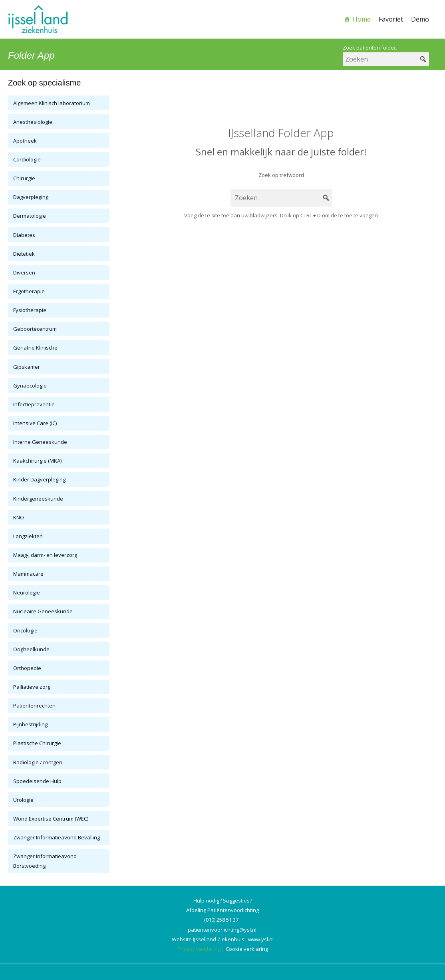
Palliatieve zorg (32, 687)
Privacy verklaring (199, 949)
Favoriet (391, 19)
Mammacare (28, 574)
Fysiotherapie (30, 310)
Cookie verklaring (247, 949)
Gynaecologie (30, 386)
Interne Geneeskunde (40, 442)
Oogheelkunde (31, 649)
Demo (420, 19)
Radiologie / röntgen (38, 762)
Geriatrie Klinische (35, 348)
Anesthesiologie (33, 122)
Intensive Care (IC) (35, 423)
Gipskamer (27, 367)
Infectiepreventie (34, 404)
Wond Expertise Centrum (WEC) (51, 819)
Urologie (23, 800)
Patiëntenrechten (34, 706)
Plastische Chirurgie (37, 743)
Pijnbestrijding (30, 724)
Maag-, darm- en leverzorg (45, 555)
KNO (19, 517)
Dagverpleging (31, 197)
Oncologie (25, 630)
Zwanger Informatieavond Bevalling (57, 837)
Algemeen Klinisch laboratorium (52, 103)
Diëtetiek (24, 254)
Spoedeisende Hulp (37, 781)
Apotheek (25, 141)
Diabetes (24, 235)
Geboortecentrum (35, 329)
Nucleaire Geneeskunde (43, 611)
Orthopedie (27, 668)
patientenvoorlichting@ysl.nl (222, 930)
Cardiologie (27, 159)
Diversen (24, 272)
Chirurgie (24, 178)
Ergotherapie (29, 291)
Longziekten (28, 536)
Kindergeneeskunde (38, 499)
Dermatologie (30, 216)
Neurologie (27, 592)
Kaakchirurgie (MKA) (37, 461)
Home (362, 19)
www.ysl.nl (261, 939)
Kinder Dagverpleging (39, 479)
